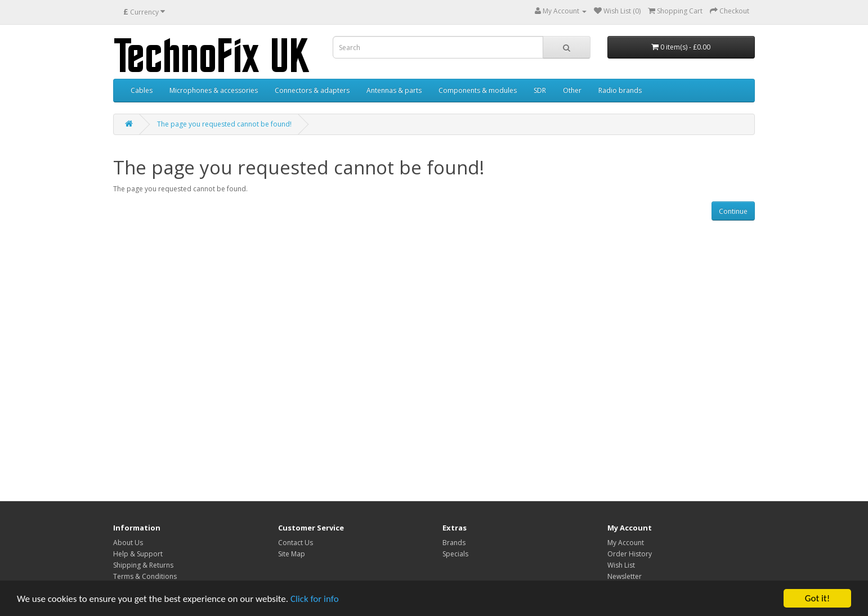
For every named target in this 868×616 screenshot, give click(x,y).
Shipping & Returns (143, 565)
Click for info (315, 599)
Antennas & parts (394, 90)
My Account (626, 543)
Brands (454, 543)
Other (572, 90)
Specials (455, 554)
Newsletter (625, 576)
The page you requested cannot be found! (224, 124)
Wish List (621, 565)
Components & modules (478, 90)
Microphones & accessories (214, 90)
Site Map (292, 554)
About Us (128, 543)
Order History (630, 554)
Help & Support (138, 554)
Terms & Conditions (145, 576)
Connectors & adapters (312, 90)
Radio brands (620, 90)
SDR (540, 90)
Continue (733, 211)
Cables (142, 90)
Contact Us (296, 543)
